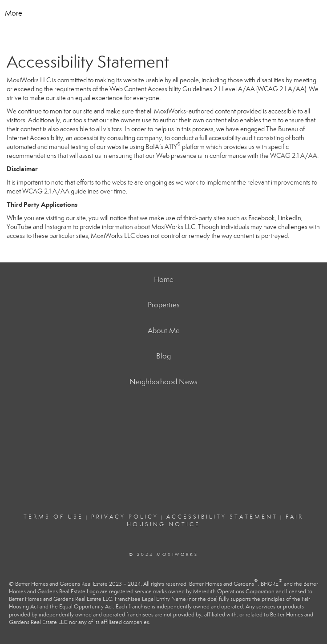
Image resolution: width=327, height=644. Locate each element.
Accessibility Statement (222, 517)
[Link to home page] (163, 13)
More (14, 13)
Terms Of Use (53, 517)
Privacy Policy (125, 517)
